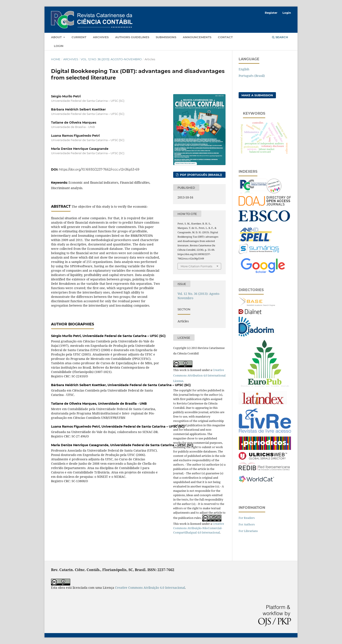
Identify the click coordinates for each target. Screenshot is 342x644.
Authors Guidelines (132, 37)
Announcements (197, 37)
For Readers (247, 518)
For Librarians (248, 531)
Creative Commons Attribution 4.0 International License (199, 375)
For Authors (247, 524)
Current (79, 37)
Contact (225, 37)
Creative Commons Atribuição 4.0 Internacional (150, 588)
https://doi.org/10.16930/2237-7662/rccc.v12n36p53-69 (99, 169)
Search (280, 37)
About (57, 37)
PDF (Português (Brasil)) (201, 175)
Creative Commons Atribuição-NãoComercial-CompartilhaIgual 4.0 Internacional (199, 528)
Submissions (166, 37)
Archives (101, 37)
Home (56, 59)
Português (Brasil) (252, 76)
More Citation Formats (196, 266)
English (244, 69)
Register (271, 13)
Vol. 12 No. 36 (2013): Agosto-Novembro (111, 59)
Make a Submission (257, 95)
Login (59, 46)
